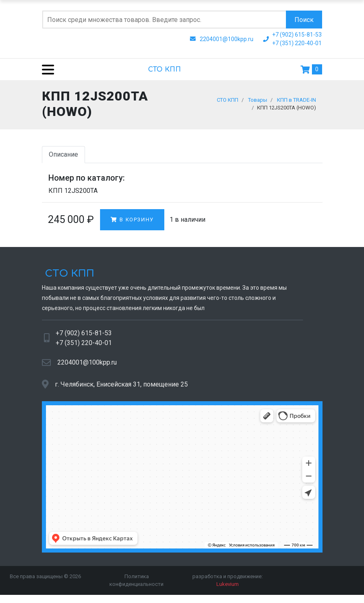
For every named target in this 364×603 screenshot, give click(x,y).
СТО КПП (165, 70)
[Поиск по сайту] (164, 20)
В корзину (132, 223)
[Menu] (45, 69)
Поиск (304, 20)
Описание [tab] (63, 158)
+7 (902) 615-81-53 (84, 337)
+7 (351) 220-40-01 (84, 346)
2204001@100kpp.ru (87, 366)
